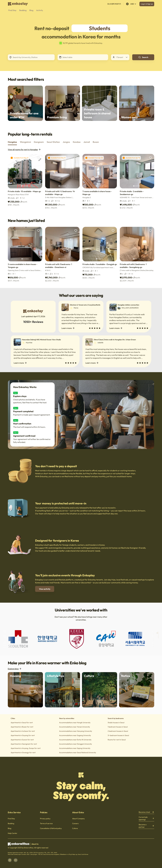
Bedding (11, 823)
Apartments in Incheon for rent (23, 731)
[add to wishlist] (38, 158)
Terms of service (46, 823)
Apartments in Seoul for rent (22, 723)
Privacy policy (45, 819)
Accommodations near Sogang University (75, 735)
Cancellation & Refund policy (51, 828)
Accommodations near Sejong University (75, 748)
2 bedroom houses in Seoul (118, 731)
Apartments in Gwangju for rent (23, 753)
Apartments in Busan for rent (22, 727)
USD (131, 4)
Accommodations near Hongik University (75, 723)
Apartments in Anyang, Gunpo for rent (26, 748)
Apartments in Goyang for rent (23, 735)
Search (143, 57)
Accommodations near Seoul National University (78, 753)
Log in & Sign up (147, 4)
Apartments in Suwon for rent (22, 740)
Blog (10, 828)
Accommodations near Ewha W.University (75, 740)
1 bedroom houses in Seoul (118, 727)
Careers (75, 823)
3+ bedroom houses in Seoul (118, 735)
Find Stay (11, 819)
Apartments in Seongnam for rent (24, 744)
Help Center (13, 833)
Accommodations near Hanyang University (76, 731)
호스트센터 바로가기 (114, 4)
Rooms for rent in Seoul (117, 740)
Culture (75, 828)
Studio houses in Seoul (116, 723)
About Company (78, 819)
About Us (35, 844)
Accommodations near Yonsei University (75, 727)
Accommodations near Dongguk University (76, 744)
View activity (45, 589)
